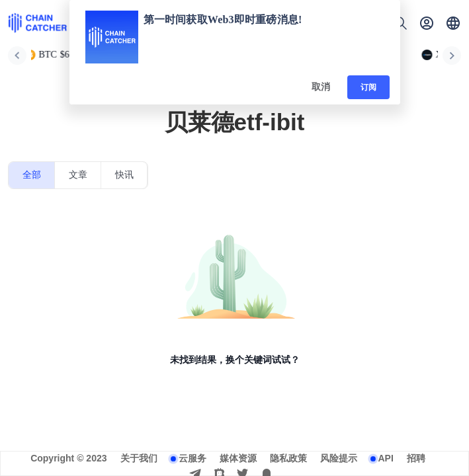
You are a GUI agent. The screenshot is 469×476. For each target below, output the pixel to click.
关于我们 (139, 458)
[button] (453, 23)
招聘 (416, 458)
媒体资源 (238, 458)
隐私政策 (288, 458)
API (386, 458)
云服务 (192, 458)
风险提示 (339, 458)
